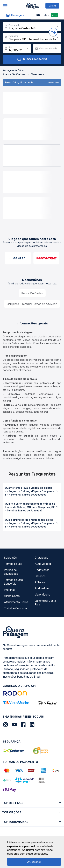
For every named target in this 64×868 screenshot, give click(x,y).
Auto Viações (43, 564)
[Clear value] (28, 49)
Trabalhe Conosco (15, 608)
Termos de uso (13, 564)
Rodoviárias (42, 570)
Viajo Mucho (42, 595)
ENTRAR (52, 6)
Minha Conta (12, 596)
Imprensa (10, 590)
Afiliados (40, 582)
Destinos (40, 576)
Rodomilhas (42, 588)
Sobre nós (10, 558)
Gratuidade (41, 558)
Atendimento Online (16, 602)
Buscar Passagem (32, 59)
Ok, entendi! (34, 862)
